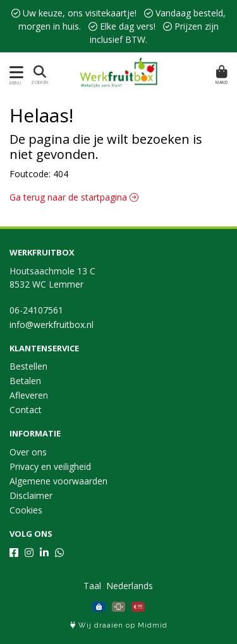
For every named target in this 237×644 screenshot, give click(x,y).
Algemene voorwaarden (58, 481)
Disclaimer (31, 495)
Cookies (26, 510)
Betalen (25, 381)
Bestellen (28, 366)
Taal (92, 586)
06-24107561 (36, 310)
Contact (26, 410)
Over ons (28, 452)
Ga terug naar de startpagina (74, 197)
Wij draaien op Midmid (119, 625)
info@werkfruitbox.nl (52, 325)
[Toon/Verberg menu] (14, 72)
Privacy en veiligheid (50, 466)
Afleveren (29, 395)
